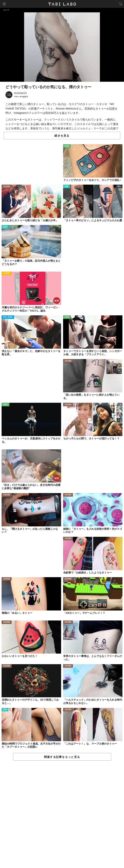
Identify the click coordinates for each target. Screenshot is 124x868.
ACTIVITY (7, 273)
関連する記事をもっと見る (62, 757)
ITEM (67, 187)
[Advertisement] (62, 814)
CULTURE (7, 187)
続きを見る (62, 136)
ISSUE (67, 146)
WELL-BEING (8, 317)
